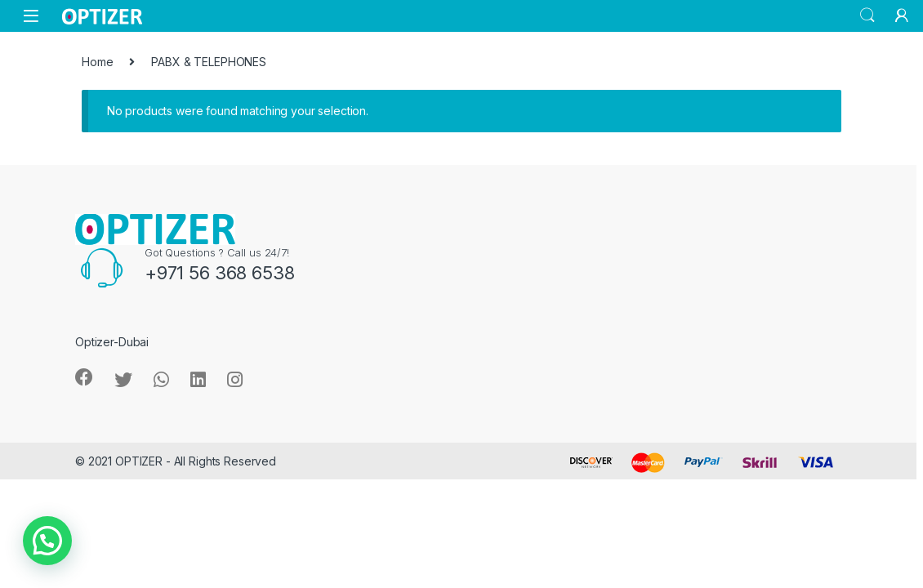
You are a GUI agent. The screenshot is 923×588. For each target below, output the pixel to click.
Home (97, 62)
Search (867, 16)
